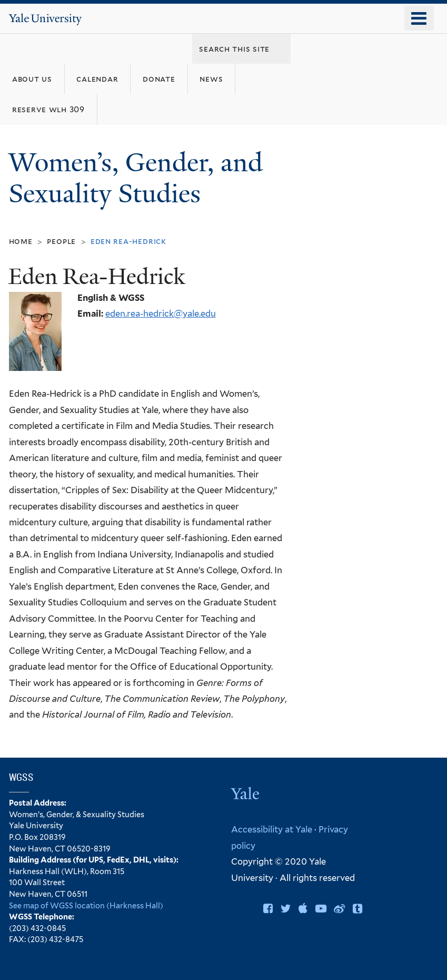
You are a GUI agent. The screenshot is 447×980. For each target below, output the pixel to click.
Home (21, 241)
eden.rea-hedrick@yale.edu (161, 313)
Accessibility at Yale (272, 829)
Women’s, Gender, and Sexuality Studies (136, 178)
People (61, 241)
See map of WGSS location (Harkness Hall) (86, 905)
